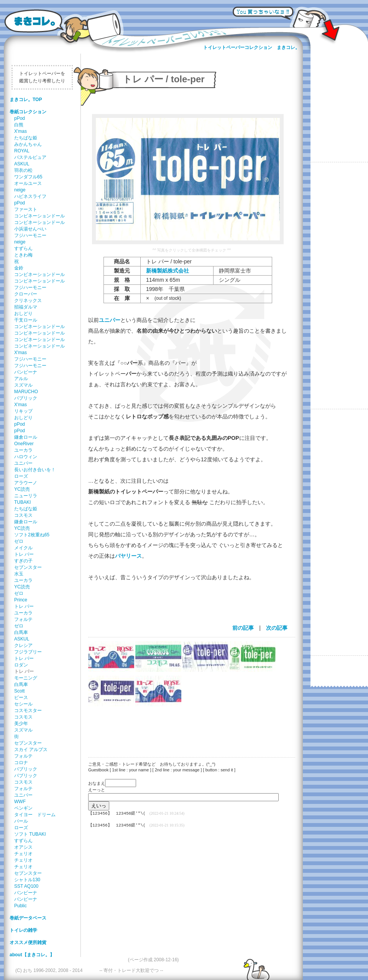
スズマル (23, 385)
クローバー (26, 294)
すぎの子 (23, 561)
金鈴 (19, 268)
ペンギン (23, 808)
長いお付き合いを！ (35, 470)
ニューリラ (26, 496)
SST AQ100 (26, 886)
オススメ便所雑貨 (28, 942)
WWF (20, 802)
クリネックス (28, 301)
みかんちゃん (28, 144)
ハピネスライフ (30, 196)
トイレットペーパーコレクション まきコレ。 (251, 47)
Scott (19, 691)
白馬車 (21, 632)
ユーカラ (23, 450)
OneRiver (24, 444)
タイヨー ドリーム (35, 815)
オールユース (28, 183)
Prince (21, 600)
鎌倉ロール (26, 437)
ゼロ (19, 541)
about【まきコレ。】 (32, 955)
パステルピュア (30, 157)
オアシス (23, 847)
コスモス (23, 515)
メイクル (23, 548)
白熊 (19, 125)
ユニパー (23, 463)
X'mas (21, 131)
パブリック (26, 398)
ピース (21, 697)
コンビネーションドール (39, 216)
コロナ (21, 763)
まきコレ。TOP (26, 100)
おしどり (23, 314)
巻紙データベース (28, 918)
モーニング (26, 678)
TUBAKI (22, 502)
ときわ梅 (23, 255)
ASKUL (22, 164)
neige (20, 190)
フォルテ (23, 619)
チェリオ (23, 854)
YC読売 (22, 489)
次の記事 (277, 628)
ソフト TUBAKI (30, 834)
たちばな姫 (26, 138)
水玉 (19, 574)
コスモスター (28, 710)
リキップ (23, 411)
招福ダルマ (26, 307)
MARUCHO (26, 392)
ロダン (21, 665)
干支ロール (26, 320)
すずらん (23, 248)
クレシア (23, 645)
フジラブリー (28, 652)
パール (21, 821)
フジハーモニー (30, 235)
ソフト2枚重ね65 (32, 535)
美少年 (21, 724)
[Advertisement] (188, 727)
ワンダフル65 (28, 177)
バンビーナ (26, 372)
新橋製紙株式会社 (168, 271)
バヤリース (128, 556)
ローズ (21, 476)
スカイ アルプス (31, 750)
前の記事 (243, 628)
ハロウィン (26, 457)
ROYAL (22, 151)
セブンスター (28, 567)
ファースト (26, 209)
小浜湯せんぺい (30, 229)
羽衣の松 (23, 170)
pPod (20, 118)
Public (21, 906)
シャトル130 (27, 880)
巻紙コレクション (28, 112)
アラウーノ (26, 483)
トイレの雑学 (23, 930)
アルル (21, 379)
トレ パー (24, 554)
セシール (23, 704)
